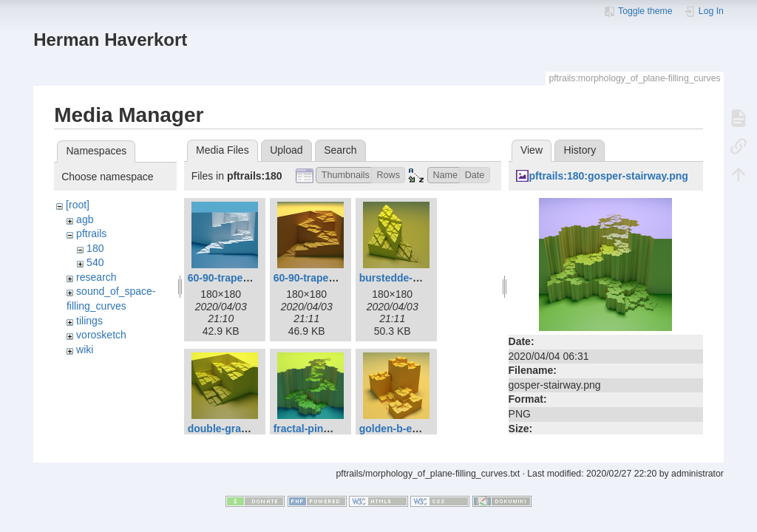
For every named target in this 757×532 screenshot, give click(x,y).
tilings (89, 321)
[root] (78, 205)
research (96, 277)
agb (85, 219)
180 (95, 248)
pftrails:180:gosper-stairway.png (609, 176)
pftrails (91, 233)
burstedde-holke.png (410, 278)
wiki (85, 349)
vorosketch (101, 335)
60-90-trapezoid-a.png (241, 278)
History (580, 150)
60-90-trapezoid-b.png (327, 278)
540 (95, 262)
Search (340, 150)
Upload (286, 150)
